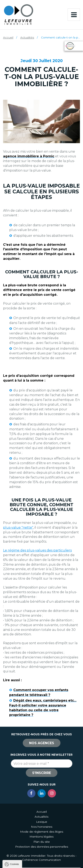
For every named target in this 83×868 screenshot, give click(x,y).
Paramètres (41, 863)
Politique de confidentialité (24, 838)
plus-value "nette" (18, 527)
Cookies (14, 788)
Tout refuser (41, 855)
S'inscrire (42, 773)
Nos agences (42, 743)
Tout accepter (41, 848)
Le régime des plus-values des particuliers (37, 550)
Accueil (8, 37)
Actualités (27, 37)
